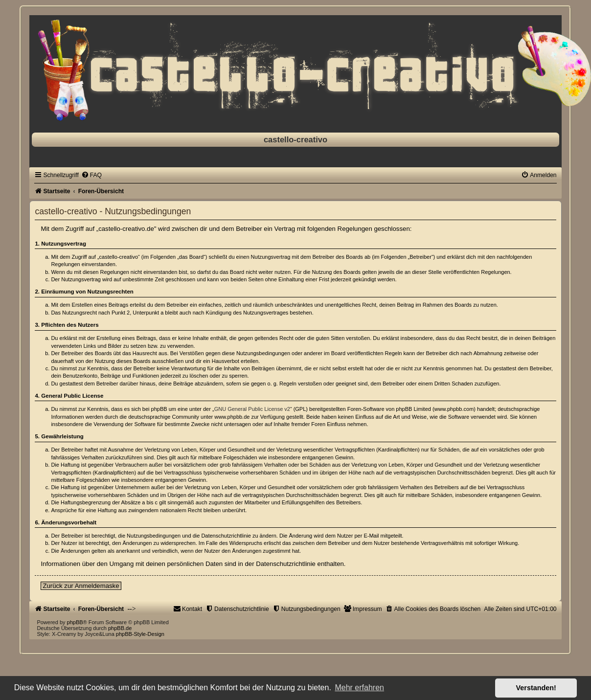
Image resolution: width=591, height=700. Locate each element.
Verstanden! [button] (536, 688)
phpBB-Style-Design (140, 634)
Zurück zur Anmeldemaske (81, 586)
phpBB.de (120, 628)
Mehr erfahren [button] (359, 688)
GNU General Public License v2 (252, 409)
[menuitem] (91, 175)
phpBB (75, 622)
